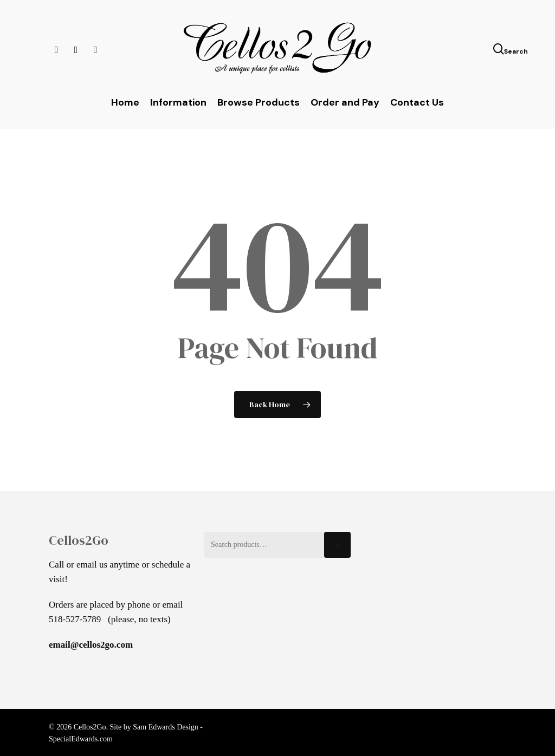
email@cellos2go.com (91, 645)
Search (337, 545)
